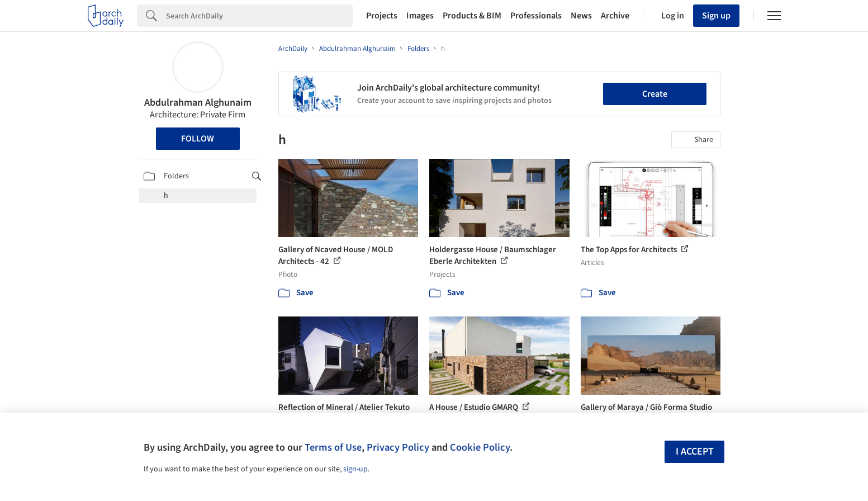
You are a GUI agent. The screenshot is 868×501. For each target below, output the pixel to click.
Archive (615, 16)
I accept (695, 452)
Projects (382, 16)
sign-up (355, 469)
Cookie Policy (480, 447)
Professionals (536, 16)
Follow (198, 139)
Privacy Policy (398, 447)
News (581, 16)
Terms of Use (333, 447)
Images (420, 16)
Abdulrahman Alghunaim (198, 103)
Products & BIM (472, 16)
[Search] (259, 16)
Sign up (716, 16)
